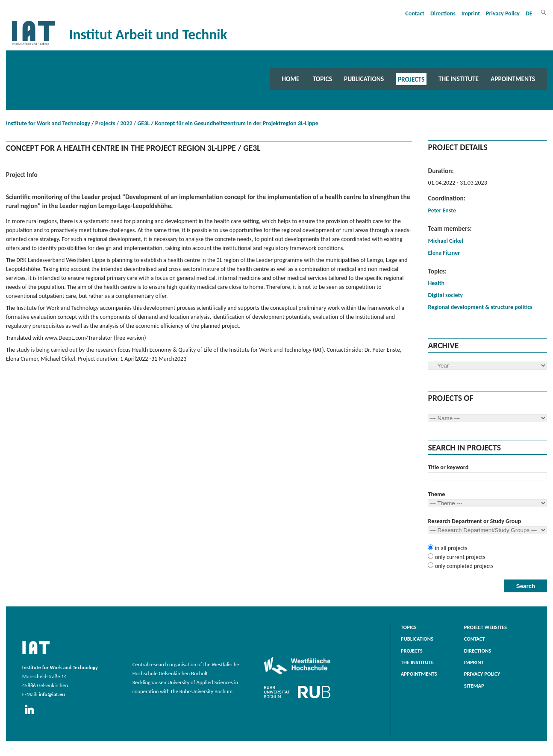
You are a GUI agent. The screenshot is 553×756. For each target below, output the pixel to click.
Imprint (471, 13)
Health (436, 283)
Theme (436, 494)
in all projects (450, 548)
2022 (126, 123)
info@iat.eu (52, 694)
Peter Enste (442, 210)
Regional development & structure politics (480, 307)
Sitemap (474, 686)
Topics (322, 79)
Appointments (513, 79)
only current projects (459, 557)
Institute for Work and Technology (48, 123)
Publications (364, 79)
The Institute (459, 79)
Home (290, 79)
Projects (411, 79)
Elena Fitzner (444, 253)
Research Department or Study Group (474, 521)
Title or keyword (448, 467)
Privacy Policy (503, 13)
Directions (443, 13)
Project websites (485, 627)
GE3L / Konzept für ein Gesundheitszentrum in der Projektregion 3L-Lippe (228, 123)
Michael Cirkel (445, 241)
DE (529, 13)
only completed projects (463, 566)
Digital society (445, 295)
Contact (415, 13)
